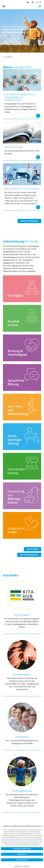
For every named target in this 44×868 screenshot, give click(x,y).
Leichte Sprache (28, 2)
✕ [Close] (42, 826)
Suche (38, 2)
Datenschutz (18, 866)
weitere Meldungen (29, 221)
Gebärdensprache (32, 2)
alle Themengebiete (29, 555)
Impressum (26, 866)
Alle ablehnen (22, 854)
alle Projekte (32, 549)
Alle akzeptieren (22, 860)
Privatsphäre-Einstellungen (22, 849)
